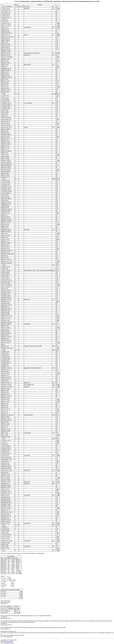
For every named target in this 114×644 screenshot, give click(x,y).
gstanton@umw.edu (9, 643)
